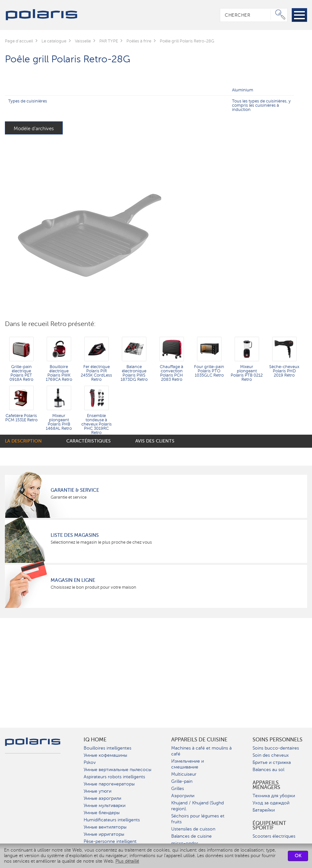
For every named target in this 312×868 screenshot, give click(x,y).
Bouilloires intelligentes (107, 748)
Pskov (90, 762)
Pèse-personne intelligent (110, 841)
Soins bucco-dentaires (276, 748)
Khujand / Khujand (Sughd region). (197, 806)
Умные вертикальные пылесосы (117, 770)
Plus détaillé (127, 861)
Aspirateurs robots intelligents (114, 777)
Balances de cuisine (191, 836)
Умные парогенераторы (109, 784)
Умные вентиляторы (105, 827)
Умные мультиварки (105, 806)
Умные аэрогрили (102, 798)
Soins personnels (278, 740)
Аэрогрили (183, 796)
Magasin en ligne (73, 580)
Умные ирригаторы (104, 834)
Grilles (178, 789)
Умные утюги (98, 791)
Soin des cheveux (271, 755)
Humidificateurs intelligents (112, 820)
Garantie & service (75, 490)
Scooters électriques (274, 836)
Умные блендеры (102, 813)
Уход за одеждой (271, 803)
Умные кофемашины (105, 755)
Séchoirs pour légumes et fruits (198, 819)
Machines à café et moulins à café (201, 751)
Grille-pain (182, 781)
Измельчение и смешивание (188, 764)
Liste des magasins (75, 535)
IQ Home (95, 740)
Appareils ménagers (266, 785)
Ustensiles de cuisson (193, 829)
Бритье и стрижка (272, 762)
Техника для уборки (274, 796)
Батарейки (264, 810)
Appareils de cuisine (199, 740)
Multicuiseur (184, 774)
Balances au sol (268, 770)
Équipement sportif (269, 826)
